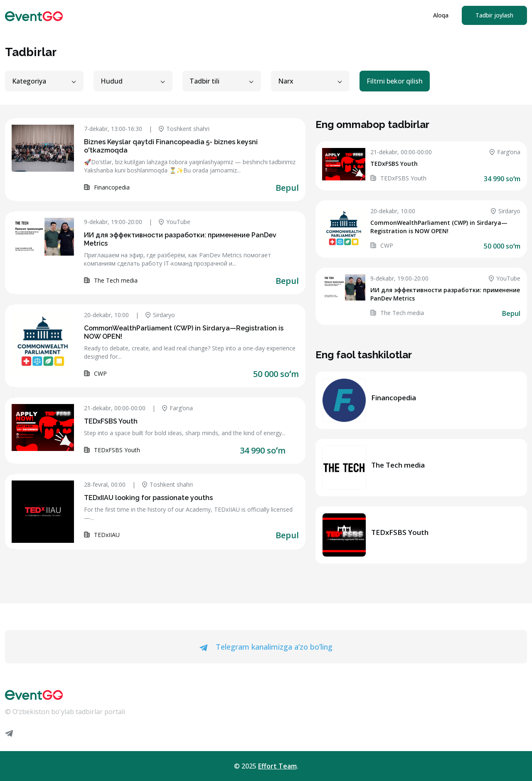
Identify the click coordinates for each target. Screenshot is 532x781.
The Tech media (398, 465)
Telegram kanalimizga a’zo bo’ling (266, 647)
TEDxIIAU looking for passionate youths (148, 498)
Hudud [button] (112, 81)
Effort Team (277, 766)
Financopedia (394, 398)
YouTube (175, 222)
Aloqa (441, 15)
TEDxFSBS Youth (111, 421)
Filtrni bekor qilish (395, 81)
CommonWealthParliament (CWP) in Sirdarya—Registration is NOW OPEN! (439, 227)
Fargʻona (177, 408)
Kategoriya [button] (29, 81)
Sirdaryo (160, 315)
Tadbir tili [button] (204, 81)
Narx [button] (286, 81)
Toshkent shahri (184, 129)
